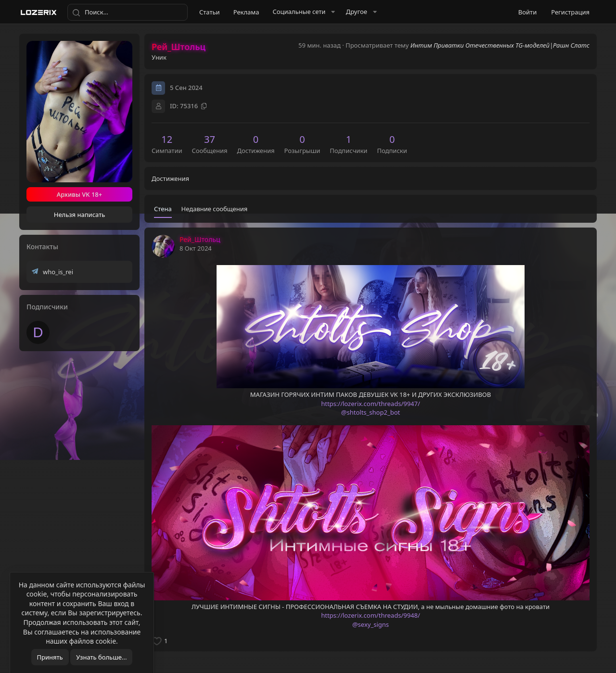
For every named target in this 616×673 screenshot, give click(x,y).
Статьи (210, 12)
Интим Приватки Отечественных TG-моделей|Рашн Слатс (500, 45)
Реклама (246, 12)
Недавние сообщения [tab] (215, 209)
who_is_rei (58, 272)
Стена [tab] (163, 209)
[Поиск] (128, 13)
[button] (303, 12)
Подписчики (47, 307)
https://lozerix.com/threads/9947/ (371, 404)
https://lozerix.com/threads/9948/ (371, 615)
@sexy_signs (371, 624)
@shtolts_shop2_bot (371, 412)
